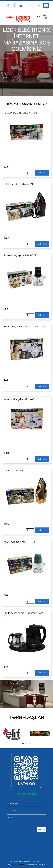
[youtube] (21, 6)
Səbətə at (42, 173)
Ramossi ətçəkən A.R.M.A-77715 (21, 113)
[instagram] (15, 6)
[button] (23, 744)
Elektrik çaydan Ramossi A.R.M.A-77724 (25, 327)
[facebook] (8, 6)
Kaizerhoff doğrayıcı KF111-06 (19, 542)
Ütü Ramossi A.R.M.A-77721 (18, 184)
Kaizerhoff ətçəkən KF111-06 (19, 399)
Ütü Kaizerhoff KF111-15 (16, 471)
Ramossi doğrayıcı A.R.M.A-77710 (21, 255)
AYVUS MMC (19, 865)
